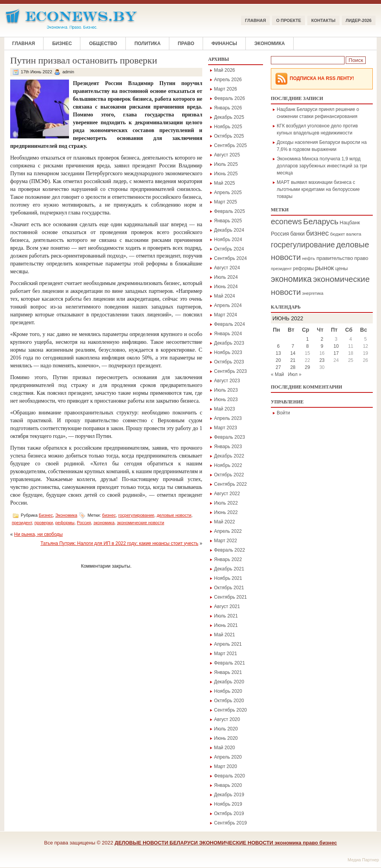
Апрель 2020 (228, 757)
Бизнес (62, 44)
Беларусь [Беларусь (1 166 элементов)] (321, 221)
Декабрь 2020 (229, 682)
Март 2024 (226, 315)
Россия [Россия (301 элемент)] (280, 234)
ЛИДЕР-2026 (359, 20)
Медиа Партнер (363, 860)
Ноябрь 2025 (228, 127)
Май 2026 (225, 70)
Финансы (224, 44)
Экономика (270, 44)
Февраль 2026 (230, 98)
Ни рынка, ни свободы (38, 534)
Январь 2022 (228, 559)
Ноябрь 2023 (228, 352)
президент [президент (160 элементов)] (281, 269)
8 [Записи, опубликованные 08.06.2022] (308, 346)
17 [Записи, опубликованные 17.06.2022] (336, 353)
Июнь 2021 (226, 625)
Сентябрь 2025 (230, 145)
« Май (278, 374)
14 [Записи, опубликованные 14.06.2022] (293, 353)
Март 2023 (226, 428)
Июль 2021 (226, 616)
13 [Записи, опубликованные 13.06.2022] (278, 353)
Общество (103, 44)
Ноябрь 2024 (228, 240)
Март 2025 (226, 202)
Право (186, 44)
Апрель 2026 (228, 80)
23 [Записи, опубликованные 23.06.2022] (322, 360)
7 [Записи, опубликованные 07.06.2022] (293, 346)
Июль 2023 (226, 390)
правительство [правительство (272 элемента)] (335, 258)
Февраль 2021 (230, 663)
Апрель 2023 (228, 418)
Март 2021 (226, 654)
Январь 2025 (228, 221)
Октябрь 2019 (229, 814)
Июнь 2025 (226, 174)
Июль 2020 (226, 729)
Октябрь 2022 (229, 475)
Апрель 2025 (228, 192)
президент (22, 523)
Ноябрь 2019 (228, 804)
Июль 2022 (226, 503)
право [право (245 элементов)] (361, 258)
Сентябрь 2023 (230, 371)
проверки (44, 523)
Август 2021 (227, 607)
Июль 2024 (226, 277)
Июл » (295, 374)
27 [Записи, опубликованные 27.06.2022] (278, 367)
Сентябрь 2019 (230, 823)
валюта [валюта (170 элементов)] (354, 234)
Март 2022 (226, 541)
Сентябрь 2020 (230, 710)
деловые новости (174, 515)
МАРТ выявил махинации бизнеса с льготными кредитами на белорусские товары (318, 189)
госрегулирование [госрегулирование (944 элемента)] (303, 245)
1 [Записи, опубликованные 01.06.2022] (308, 339)
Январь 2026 (228, 108)
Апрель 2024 (228, 305)
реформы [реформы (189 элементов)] (304, 269)
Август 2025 (227, 155)
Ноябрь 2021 (228, 578)
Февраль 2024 (230, 324)
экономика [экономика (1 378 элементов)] (291, 279)
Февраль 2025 (230, 211)
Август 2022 (227, 494)
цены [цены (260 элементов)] (341, 268)
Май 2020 (225, 748)
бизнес (109, 515)
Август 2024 (227, 268)
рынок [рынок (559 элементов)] (325, 268)
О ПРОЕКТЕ (288, 20)
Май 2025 (225, 183)
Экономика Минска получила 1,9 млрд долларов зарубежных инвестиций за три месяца (322, 166)
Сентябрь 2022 (230, 484)
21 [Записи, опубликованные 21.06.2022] (293, 360)
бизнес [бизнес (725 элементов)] (317, 233)
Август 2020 (227, 719)
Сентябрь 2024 (230, 258)
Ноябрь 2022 (228, 465)
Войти (283, 413)
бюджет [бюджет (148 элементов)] (337, 234)
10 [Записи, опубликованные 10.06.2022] (336, 346)
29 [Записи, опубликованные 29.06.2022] (308, 367)
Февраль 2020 (230, 776)
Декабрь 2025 (229, 117)
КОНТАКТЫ (323, 20)
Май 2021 (225, 635)
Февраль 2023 (230, 437)
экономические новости (141, 523)
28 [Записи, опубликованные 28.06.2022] (293, 367)
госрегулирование (136, 515)
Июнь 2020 (226, 738)
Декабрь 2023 (229, 343)
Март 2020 (226, 766)
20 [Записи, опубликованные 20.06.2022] (278, 360)
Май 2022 (225, 522)
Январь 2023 (228, 447)
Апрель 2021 (228, 644)
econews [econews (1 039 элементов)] (286, 222)
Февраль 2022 (230, 550)
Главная (255, 20)
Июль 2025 (226, 164)
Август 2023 (227, 381)
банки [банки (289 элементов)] (297, 234)
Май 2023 (225, 409)
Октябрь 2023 (229, 362)
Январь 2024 (228, 334)
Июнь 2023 (226, 399)
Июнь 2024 (226, 287)
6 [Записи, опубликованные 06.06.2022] (278, 346)
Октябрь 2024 (229, 249)
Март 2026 (226, 89)
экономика (104, 523)
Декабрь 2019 (229, 795)
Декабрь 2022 (229, 456)
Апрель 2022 (228, 531)
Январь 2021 (228, 672)
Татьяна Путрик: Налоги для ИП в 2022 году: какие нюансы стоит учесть (119, 543)
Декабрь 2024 (229, 230)
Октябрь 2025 (229, 136)
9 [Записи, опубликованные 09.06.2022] (322, 346)
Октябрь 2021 (229, 588)
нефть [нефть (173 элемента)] (309, 258)
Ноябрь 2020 (228, 691)
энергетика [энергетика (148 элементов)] (313, 293)
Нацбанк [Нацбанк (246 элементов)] (350, 222)
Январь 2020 (228, 785)
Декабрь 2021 (229, 569)
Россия (84, 523)
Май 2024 (225, 296)
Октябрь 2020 (229, 701)
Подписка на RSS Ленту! (322, 78)
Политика (148, 44)
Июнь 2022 (226, 512)
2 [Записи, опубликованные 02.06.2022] (322, 339)
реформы (65, 523)
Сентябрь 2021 (230, 597)
